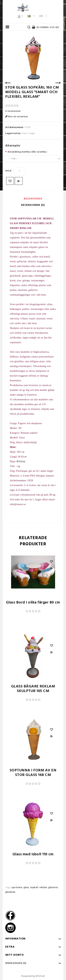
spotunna (17, 888)
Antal (8, 171)
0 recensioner (13, 111)
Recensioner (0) (33, 205)
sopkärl (34, 888)
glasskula (10, 892)
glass (26, 888)
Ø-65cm (21, 461)
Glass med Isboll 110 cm (33, 854)
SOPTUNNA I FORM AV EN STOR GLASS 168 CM (33, 773)
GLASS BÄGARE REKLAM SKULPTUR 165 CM (33, 689)
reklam (43, 888)
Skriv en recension (17, 117)
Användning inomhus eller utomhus (27, 152)
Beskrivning (33, 199)
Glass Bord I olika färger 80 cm (33, 603)
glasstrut (53, 888)
